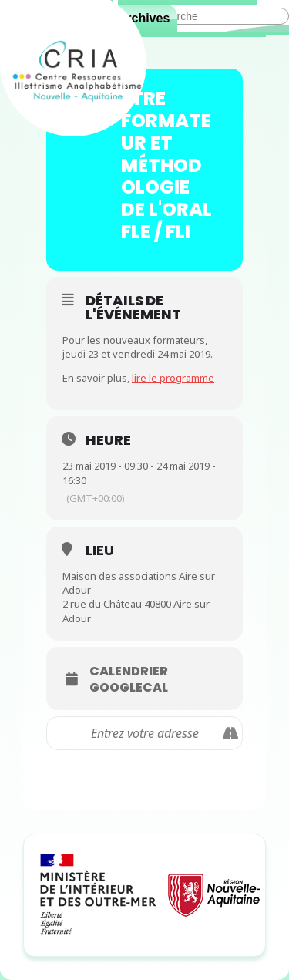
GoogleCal (129, 688)
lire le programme (173, 378)
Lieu (100, 550)
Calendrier (129, 672)
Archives (144, 18)
